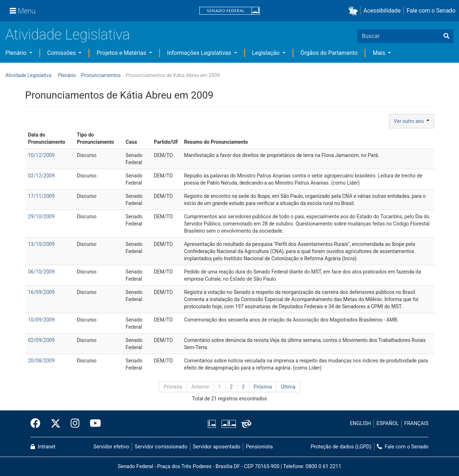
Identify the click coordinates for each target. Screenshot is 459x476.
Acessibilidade (382, 11)
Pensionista (259, 447)
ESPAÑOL (388, 423)
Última (288, 387)
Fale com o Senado (431, 11)
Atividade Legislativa (68, 35)
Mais (380, 53)
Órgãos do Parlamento (329, 53)
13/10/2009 (41, 244)
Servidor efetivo (111, 447)
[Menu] (23, 11)
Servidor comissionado (161, 447)
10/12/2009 (41, 155)
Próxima (263, 387)
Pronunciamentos (101, 75)
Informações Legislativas (200, 53)
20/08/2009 (41, 361)
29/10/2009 (41, 216)
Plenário (16, 53)
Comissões (62, 53)
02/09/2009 (41, 340)
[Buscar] (446, 36)
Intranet (43, 447)
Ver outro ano (411, 121)
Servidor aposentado (217, 447)
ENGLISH (361, 423)
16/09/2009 (41, 292)
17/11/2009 (41, 196)
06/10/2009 (41, 272)
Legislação (267, 53)
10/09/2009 (41, 320)
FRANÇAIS (416, 423)
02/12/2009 (41, 176)
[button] (354, 11)
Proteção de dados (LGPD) (341, 447)
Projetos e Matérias (122, 53)
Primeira (173, 387)
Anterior (200, 387)
